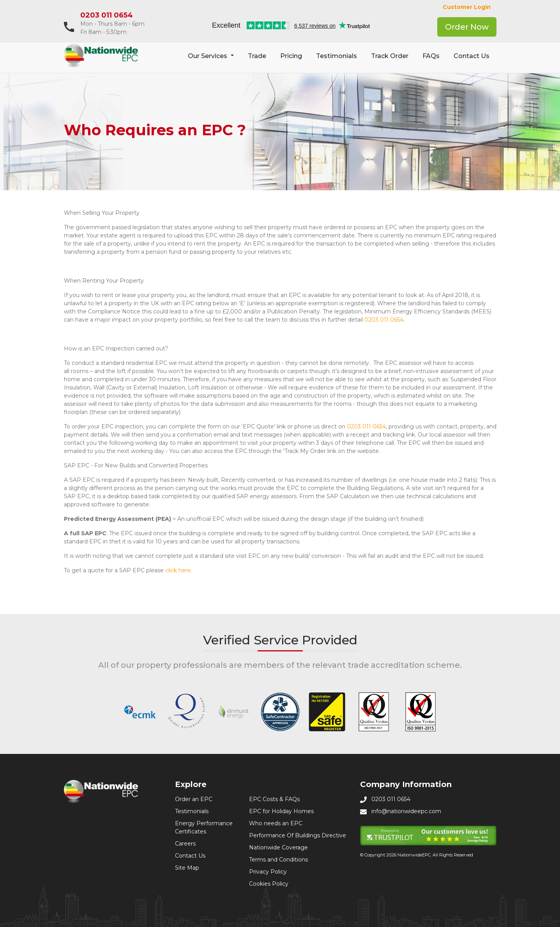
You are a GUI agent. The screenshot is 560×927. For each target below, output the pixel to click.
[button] (211, 56)
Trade (257, 56)
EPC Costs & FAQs (274, 799)
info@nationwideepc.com (406, 811)
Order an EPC (194, 799)
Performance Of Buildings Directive (298, 835)
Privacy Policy (268, 872)
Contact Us (472, 56)
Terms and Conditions (278, 860)
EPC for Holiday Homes (281, 811)
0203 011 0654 (107, 15)
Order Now (467, 27)
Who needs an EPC (276, 823)
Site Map (187, 868)
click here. (179, 570)
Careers (185, 844)
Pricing (291, 56)
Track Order (390, 56)
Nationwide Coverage (278, 847)
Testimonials (337, 56)
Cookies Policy (269, 884)
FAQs (431, 56)
